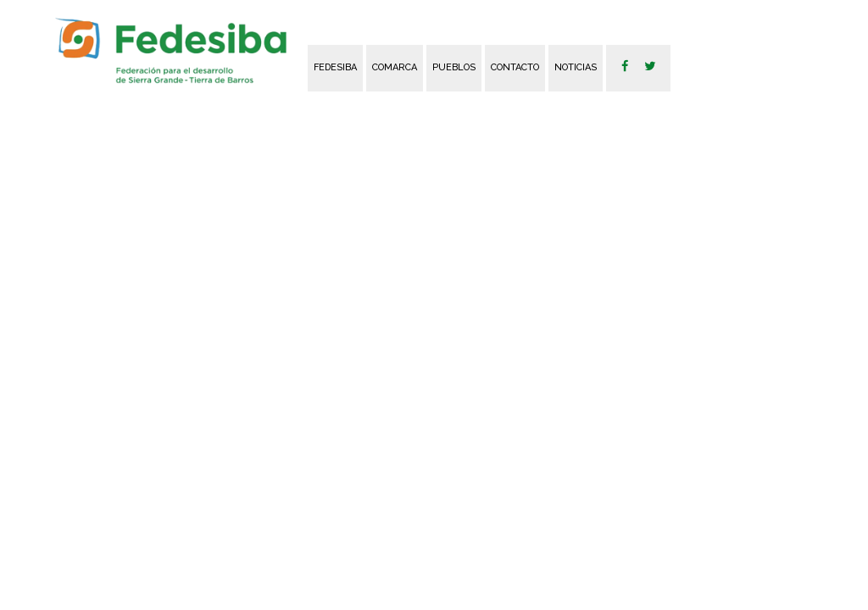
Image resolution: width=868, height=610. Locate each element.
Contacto (515, 67)
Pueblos (454, 67)
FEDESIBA (335, 67)
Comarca (395, 67)
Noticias (576, 67)
